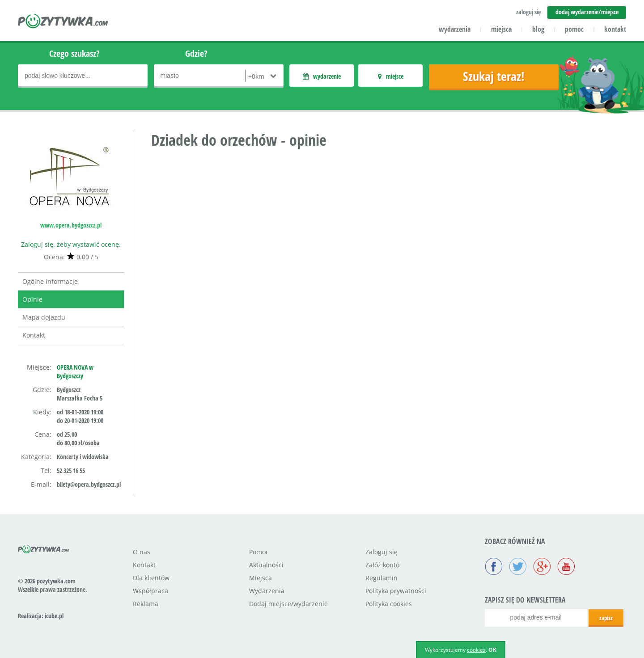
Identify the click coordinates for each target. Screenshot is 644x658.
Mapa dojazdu (44, 317)
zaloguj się (528, 12)
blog (538, 29)
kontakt (615, 29)
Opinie (32, 299)
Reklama (146, 604)
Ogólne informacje (50, 281)
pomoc (574, 29)
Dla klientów (151, 578)
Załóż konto (382, 565)
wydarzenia (455, 29)
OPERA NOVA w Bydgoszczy (75, 371)
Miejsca (261, 578)
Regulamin (381, 578)
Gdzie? (196, 53)
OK (492, 650)
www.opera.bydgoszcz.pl (71, 225)
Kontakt (34, 335)
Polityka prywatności (396, 591)
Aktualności (266, 565)
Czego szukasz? (74, 53)
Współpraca (150, 591)
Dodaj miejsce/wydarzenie (288, 604)
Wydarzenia (267, 591)
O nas (142, 552)
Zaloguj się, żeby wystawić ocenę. (71, 244)
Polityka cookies (389, 604)
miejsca (501, 29)
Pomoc (259, 552)
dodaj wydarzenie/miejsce (587, 12)
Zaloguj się (381, 552)
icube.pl (54, 616)
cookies (476, 650)
